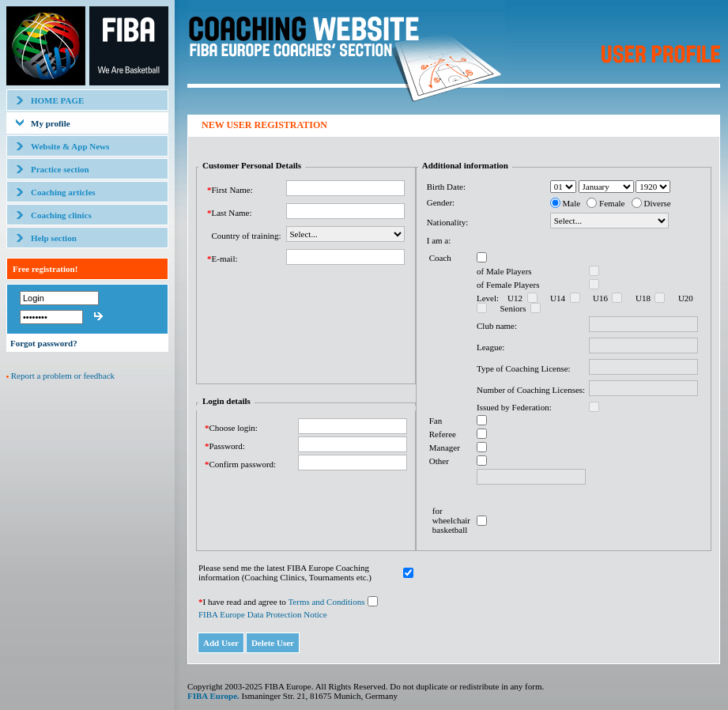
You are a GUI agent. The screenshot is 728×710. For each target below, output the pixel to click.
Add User (221, 643)
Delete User (273, 643)
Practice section (60, 169)
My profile (51, 123)
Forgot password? (44, 343)
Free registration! (45, 269)
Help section (54, 238)
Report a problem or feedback (63, 376)
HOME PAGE (57, 100)
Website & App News (70, 146)
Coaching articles (63, 192)
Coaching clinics (61, 215)
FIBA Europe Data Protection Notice (263, 614)
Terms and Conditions (326, 602)
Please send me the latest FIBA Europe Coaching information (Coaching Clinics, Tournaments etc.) (285, 572)
